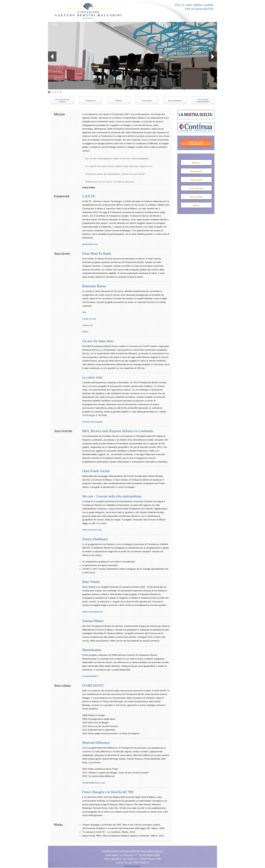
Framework (196, 171)
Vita (84, 312)
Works (196, 205)
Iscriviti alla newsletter (196, 143)
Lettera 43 (87, 325)
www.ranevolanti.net (93, 612)
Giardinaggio (89, 415)
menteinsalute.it (90, 676)
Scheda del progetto (93, 422)
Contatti (147, 101)
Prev (51, 57)
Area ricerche (196, 188)
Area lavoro (196, 180)
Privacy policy (133, 866)
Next (213, 57)
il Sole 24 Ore (89, 319)
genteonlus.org (90, 244)
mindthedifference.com (94, 783)
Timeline (91, 101)
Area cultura (196, 197)
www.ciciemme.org (92, 530)
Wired (85, 332)
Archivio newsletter (203, 101)
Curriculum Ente (62, 101)
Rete (119, 101)
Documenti (175, 101)
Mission (196, 163)
